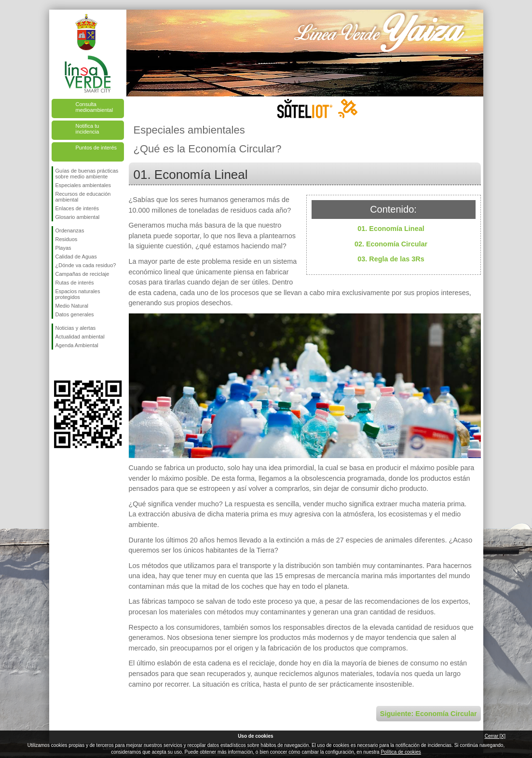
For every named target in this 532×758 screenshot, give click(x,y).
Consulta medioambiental (95, 107)
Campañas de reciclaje (82, 274)
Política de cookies (401, 752)
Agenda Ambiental (77, 345)
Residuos (67, 239)
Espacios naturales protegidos (78, 294)
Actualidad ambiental (80, 337)
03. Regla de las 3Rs (391, 259)
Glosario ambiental (78, 217)
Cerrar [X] (495, 736)
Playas (63, 248)
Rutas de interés (75, 283)
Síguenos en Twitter (73, 365)
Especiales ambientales (83, 185)
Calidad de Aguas (76, 257)
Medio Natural (72, 306)
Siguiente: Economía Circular (429, 714)
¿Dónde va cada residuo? (86, 265)
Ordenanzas (70, 230)
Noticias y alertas (76, 328)
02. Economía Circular (391, 244)
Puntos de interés (96, 148)
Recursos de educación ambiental (83, 197)
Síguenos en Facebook (57, 365)
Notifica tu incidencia (88, 129)
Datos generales (75, 314)
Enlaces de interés (77, 208)
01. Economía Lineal (391, 229)
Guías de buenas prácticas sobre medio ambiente (87, 174)
